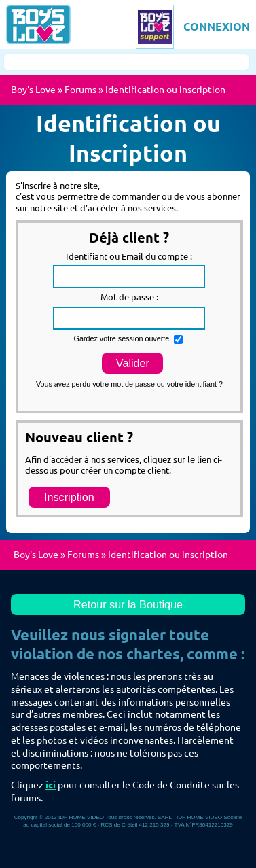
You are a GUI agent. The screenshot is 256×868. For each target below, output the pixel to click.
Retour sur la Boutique (128, 604)
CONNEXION (217, 27)
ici (51, 785)
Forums (80, 90)
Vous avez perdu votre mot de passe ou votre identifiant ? (129, 384)
